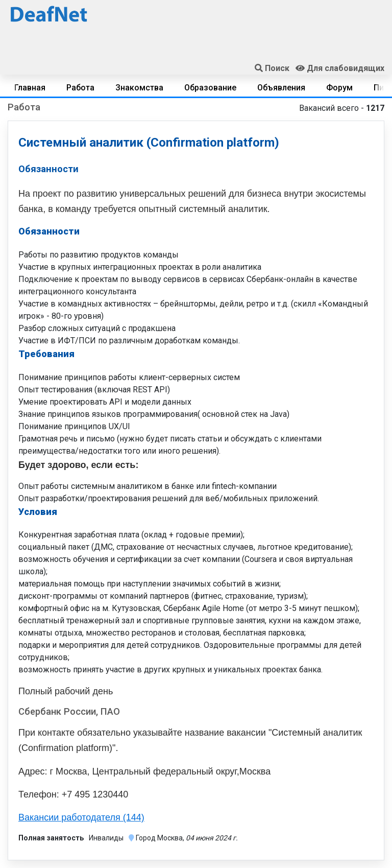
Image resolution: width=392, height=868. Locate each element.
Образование (210, 88)
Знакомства (139, 88)
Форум (339, 88)
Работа (80, 88)
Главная (30, 88)
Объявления (281, 88)
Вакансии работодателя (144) (81, 817)
